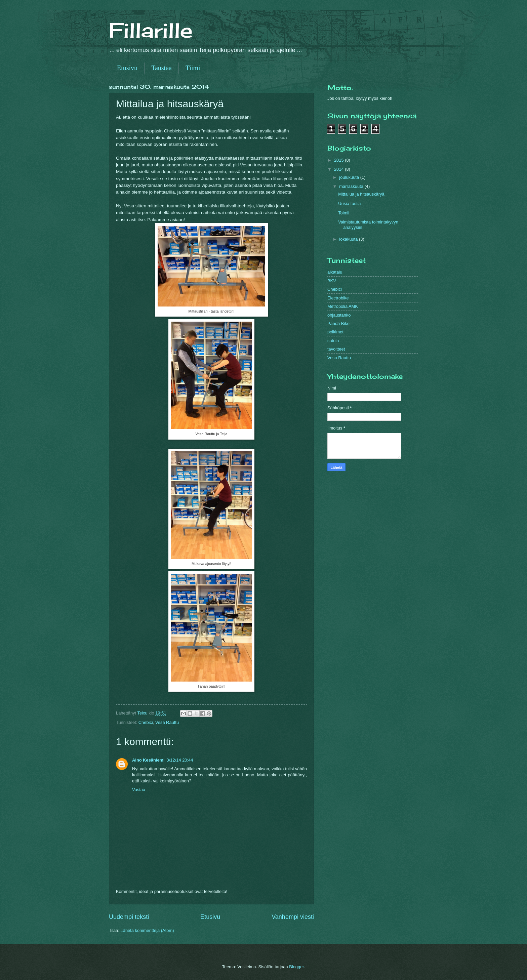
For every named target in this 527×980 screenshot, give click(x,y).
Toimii (344, 213)
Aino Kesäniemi (148, 760)
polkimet (335, 332)
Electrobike (338, 298)
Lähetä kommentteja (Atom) (147, 930)
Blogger (296, 967)
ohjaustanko (339, 315)
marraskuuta (352, 186)
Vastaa (139, 790)
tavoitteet (336, 349)
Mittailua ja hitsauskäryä (361, 194)
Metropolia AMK (343, 306)
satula (333, 341)
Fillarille (151, 30)
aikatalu (335, 272)
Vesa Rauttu (167, 722)
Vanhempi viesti (293, 917)
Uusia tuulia (349, 203)
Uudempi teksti (129, 917)
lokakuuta (349, 239)
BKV (332, 281)
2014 (339, 169)
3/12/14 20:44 (180, 760)
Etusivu (127, 68)
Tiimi (193, 68)
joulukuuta (350, 177)
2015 (339, 160)
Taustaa (161, 68)
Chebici (146, 722)
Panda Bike (338, 323)
